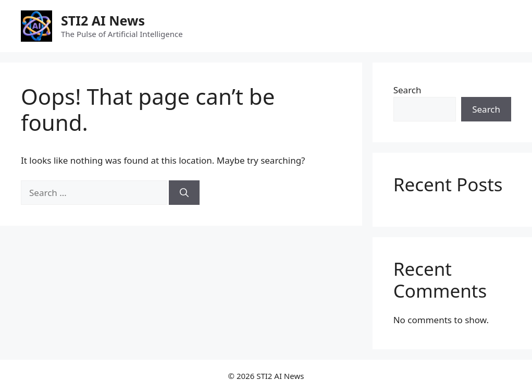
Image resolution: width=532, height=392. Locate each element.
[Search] (184, 193)
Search (407, 90)
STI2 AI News (103, 20)
